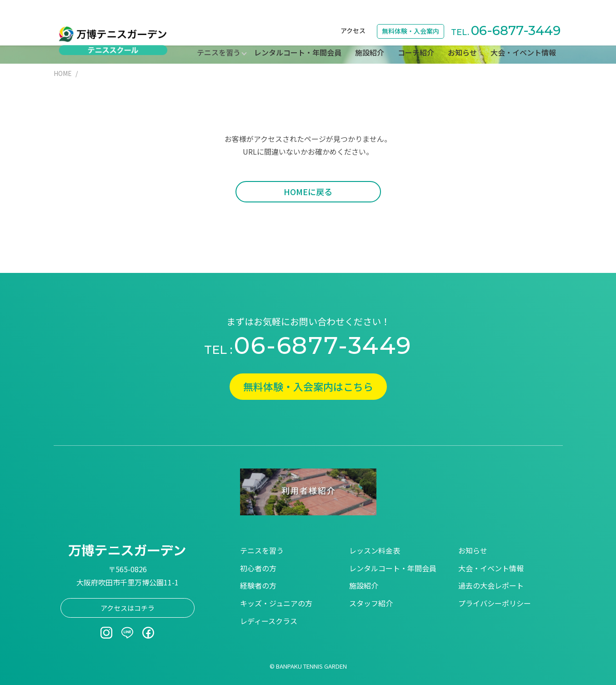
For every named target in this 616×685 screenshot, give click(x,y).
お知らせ (462, 34)
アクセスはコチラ (128, 608)
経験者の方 (258, 585)
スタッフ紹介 (371, 603)
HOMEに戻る (308, 191)
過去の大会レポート (491, 585)
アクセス (353, 12)
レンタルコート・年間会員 (298, 34)
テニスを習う (262, 550)
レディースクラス (269, 621)
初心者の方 (258, 568)
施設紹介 (370, 34)
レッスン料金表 (375, 550)
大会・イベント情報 (523, 34)
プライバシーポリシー (495, 603)
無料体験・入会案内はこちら (308, 386)
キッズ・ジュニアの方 (276, 603)
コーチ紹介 (416, 34)
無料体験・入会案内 (411, 12)
